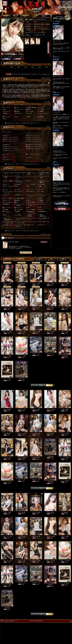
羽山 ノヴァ (7, 284)
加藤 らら (7, 308)
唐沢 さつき (64, 284)
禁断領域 (65, 356)
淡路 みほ (50, 433)
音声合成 (21, 379)
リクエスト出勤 (7, 356)
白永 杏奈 (50, 308)
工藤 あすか (21, 308)
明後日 (63, 259)
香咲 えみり (35, 409)
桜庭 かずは (50, 332)
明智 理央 (50, 512)
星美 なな (50, 284)
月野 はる (64, 308)
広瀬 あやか (35, 332)
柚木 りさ (64, 332)
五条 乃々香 (35, 512)
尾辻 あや (21, 332)
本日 (40, 259)
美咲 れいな (7, 332)
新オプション (36, 354)
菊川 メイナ (21, 356)
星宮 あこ (35, 284)
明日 (51, 259)
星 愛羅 (21, 284)
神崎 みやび (35, 308)
